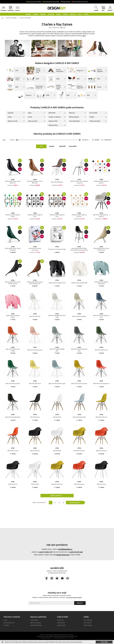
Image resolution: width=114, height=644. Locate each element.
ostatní (65, 14)
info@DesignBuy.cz (65, 549)
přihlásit (110, 10)
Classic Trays (13, 79)
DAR (74, 79)
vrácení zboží (61, 623)
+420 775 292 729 (45, 552)
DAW (53, 79)
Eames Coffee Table (54, 87)
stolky (10, 117)
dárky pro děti (53, 121)
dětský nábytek (74, 117)
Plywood (24, 95)
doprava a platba (36, 623)
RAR (12, 87)
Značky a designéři (11, 18)
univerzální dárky (74, 121)
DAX (94, 79)
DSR (12, 71)
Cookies (72, 635)
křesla (30, 117)
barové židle (93, 113)
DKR (63, 95)
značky (86, 14)
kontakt (18, 10)
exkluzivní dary (53, 125)
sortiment (4, 10)
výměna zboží (61, 625)
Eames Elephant (95, 71)
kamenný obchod (9, 623)
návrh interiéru (88, 625)
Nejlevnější (73, 146)
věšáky (92, 117)
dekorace (72, 113)
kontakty (6, 625)
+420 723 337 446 (76, 552)
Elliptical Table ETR (75, 87)
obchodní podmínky (36, 625)
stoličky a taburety (55, 117)
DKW (43, 95)
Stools (95, 87)
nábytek (28, 14)
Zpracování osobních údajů (74, 597)
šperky (59, 14)
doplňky (43, 14)
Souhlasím (104, 642)
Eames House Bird (55, 71)
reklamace (60, 620)
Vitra (84, 36)
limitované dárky (95, 121)
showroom (11, 10)
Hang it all (75, 71)
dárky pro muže (13, 121)
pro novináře (88, 623)
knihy (30, 113)
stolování (51, 14)
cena (4, 140)
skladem (97, 140)
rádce (80, 14)
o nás (5, 620)
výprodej (73, 14)
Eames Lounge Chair (34, 71)
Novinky (52, 146)
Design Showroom (63, 555)
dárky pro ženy (33, 121)
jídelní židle (52, 113)
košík (103, 9)
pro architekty (88, 620)
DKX (84, 95)
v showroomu (107, 140)
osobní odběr (34, 620)
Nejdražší (62, 146)
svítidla (36, 14)
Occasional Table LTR (35, 87)
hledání (96, 10)
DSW (33, 79)
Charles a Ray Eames (25, 18)
